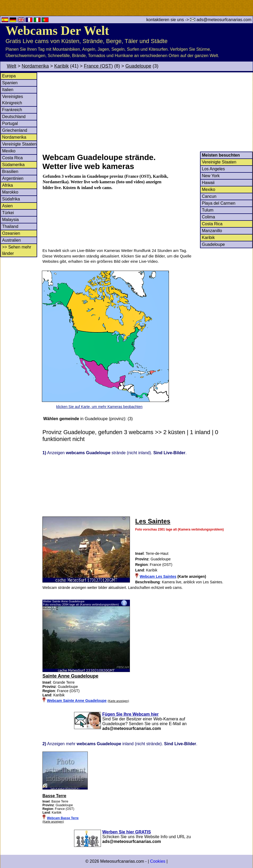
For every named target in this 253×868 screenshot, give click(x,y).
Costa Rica (12, 158)
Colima (208, 217)
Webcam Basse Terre (63, 818)
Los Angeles (213, 169)
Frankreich (12, 110)
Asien (7, 206)
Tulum (208, 210)
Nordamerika (35, 66)
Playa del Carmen (219, 203)
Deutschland (14, 117)
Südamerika (13, 165)
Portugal (10, 123)
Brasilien (10, 172)
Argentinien (13, 178)
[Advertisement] (147, 112)
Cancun (209, 196)
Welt (12, 66)
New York (211, 176)
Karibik (62, 66)
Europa (9, 76)
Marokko (10, 192)
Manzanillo (212, 231)
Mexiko (9, 151)
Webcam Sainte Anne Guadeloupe (77, 701)
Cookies (158, 861)
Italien (8, 90)
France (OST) (98, 66)
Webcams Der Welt (57, 31)
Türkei (8, 213)
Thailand (10, 226)
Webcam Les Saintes (158, 576)
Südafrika (11, 199)
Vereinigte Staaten (19, 144)
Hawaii (208, 183)
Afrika (8, 185)
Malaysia (10, 220)
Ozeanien (11, 233)
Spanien (10, 83)
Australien (11, 240)
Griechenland (15, 130)
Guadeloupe (138, 66)
